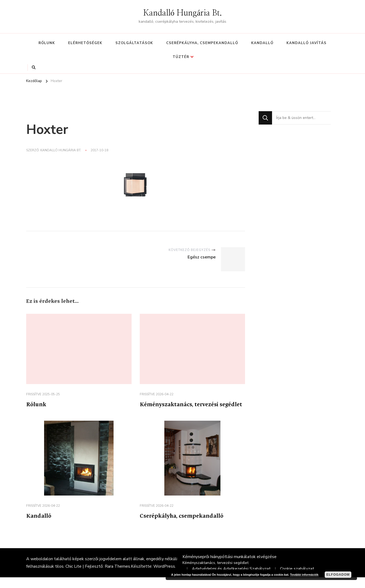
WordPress (164, 577)
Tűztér (181, 57)
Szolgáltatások (134, 43)
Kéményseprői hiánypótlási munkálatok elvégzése (230, 567)
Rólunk (47, 43)
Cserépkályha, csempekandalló (202, 43)
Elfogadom (338, 575)
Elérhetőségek (85, 43)
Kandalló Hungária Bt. (183, 13)
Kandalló (262, 43)
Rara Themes (117, 577)
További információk (304, 575)
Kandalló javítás (306, 43)
